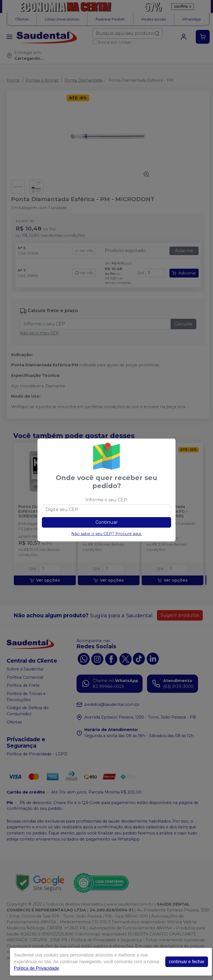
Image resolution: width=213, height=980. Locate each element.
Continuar (107, 522)
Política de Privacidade (36, 968)
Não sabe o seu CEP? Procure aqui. (106, 534)
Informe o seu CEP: (107, 500)
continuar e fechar (187, 962)
